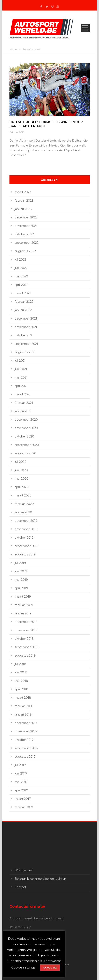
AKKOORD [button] (50, 967)
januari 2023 (23, 209)
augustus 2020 (25, 453)
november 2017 (26, 731)
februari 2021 (24, 403)
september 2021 (26, 344)
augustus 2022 (25, 251)
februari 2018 (24, 706)
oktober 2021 (24, 335)
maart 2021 (23, 394)
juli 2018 (20, 664)
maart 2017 (23, 799)
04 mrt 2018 (17, 132)
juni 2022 (21, 268)
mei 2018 (21, 681)
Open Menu (85, 28)
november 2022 (26, 226)
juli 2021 (20, 361)
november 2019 (26, 529)
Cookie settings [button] (23, 967)
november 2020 (26, 428)
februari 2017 (24, 807)
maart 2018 (23, 698)
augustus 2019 (25, 554)
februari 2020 (24, 504)
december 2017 (26, 723)
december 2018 (26, 622)
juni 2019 (21, 571)
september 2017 (26, 748)
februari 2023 (24, 201)
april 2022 (21, 285)
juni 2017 (21, 773)
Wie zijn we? (24, 870)
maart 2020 (23, 495)
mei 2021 (21, 377)
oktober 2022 (24, 234)
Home (13, 49)
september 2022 (27, 243)
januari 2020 (23, 512)
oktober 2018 (24, 639)
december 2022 (26, 217)
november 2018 (26, 630)
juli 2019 (20, 563)
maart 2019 (23, 597)
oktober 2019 (24, 538)
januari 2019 (23, 613)
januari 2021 (23, 411)
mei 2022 (21, 276)
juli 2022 (20, 260)
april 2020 (22, 487)
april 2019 (21, 588)
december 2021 (26, 319)
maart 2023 (23, 192)
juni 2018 (21, 672)
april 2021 (21, 386)
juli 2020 (21, 462)
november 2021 (26, 327)
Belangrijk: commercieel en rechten (40, 879)
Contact (20, 887)
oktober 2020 (24, 436)
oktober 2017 (24, 740)
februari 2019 (24, 605)
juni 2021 (21, 369)
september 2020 (27, 445)
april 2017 (21, 790)
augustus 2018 (25, 656)
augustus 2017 (25, 757)
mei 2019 (21, 580)
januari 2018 (23, 715)
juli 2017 (20, 765)
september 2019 (26, 546)
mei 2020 (22, 479)
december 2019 (26, 521)
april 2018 (21, 689)
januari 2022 (23, 310)
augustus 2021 (25, 352)
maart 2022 (23, 293)
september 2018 (27, 647)
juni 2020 (21, 470)
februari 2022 (24, 302)
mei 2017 (21, 782)
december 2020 (26, 420)
